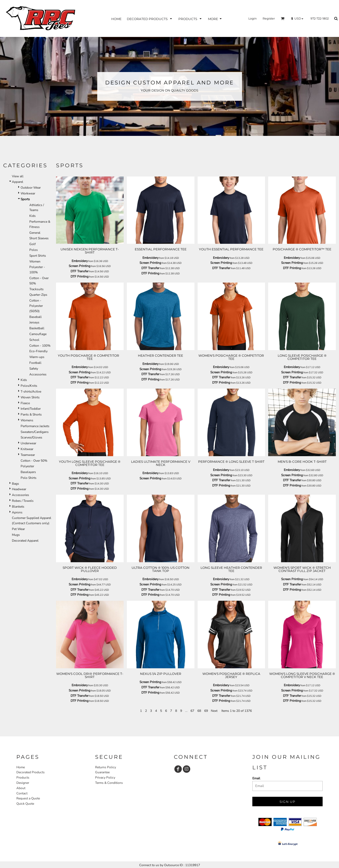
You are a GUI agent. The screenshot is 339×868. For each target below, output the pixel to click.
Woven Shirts (30, 397)
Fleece (25, 403)
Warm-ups (37, 357)
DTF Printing (80, 276)
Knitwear (27, 449)
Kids (32, 216)
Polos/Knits (29, 386)
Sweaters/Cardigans (35, 432)
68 (199, 711)
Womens (27, 420)
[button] (283, 18)
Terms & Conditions (109, 783)
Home (21, 767)
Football (35, 363)
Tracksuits (36, 289)
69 (206, 711)
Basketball (37, 328)
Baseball (36, 317)
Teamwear (28, 455)
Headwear (19, 489)
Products (23, 778)
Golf (32, 244)
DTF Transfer (80, 271)
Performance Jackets (35, 426)
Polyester (27, 466)
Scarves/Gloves (31, 437)
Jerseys (34, 322)
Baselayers (28, 472)
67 (192, 711)
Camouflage (38, 334)
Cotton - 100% (40, 346)
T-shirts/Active (31, 392)
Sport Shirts (38, 256)
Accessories (38, 374)
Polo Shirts (29, 478)
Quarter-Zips (38, 295)
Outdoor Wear (31, 188)
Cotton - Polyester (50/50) (36, 306)
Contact (22, 793)
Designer (23, 783)
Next (214, 711)
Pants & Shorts (31, 414)
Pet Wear (18, 529)
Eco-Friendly (38, 351)
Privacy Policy (105, 778)
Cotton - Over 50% (34, 461)
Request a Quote (28, 798)
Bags (15, 484)
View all (18, 176)
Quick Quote (25, 804)
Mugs (16, 535)
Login (252, 18)
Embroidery (80, 261)
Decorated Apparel (25, 541)
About (21, 788)
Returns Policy (106, 767)
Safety (34, 369)
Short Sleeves (39, 238)
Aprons (17, 512)
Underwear (28, 443)
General (35, 233)
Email (256, 778)
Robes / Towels (23, 501)
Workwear (28, 193)
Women (35, 261)
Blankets (18, 507)
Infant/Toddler (31, 409)
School (34, 340)
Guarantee (102, 772)
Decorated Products (31, 772)
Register (269, 18)
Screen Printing (80, 266)
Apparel (18, 182)
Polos (34, 250)
